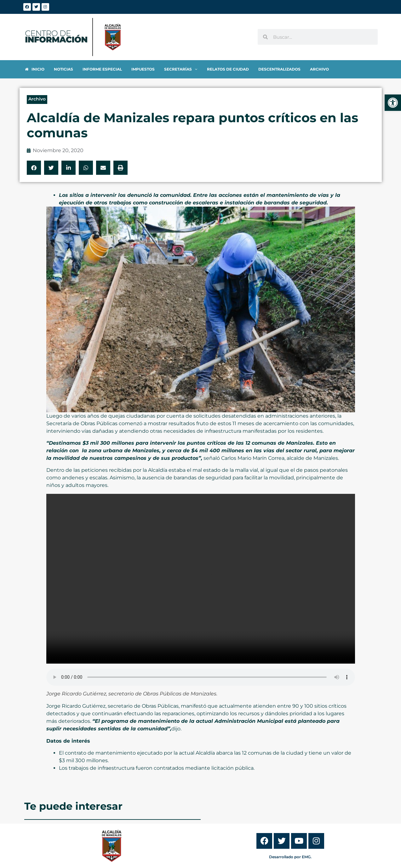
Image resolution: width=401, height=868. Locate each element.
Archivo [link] (37, 99)
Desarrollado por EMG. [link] (290, 857)
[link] (393, 103)
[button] (34, 168)
